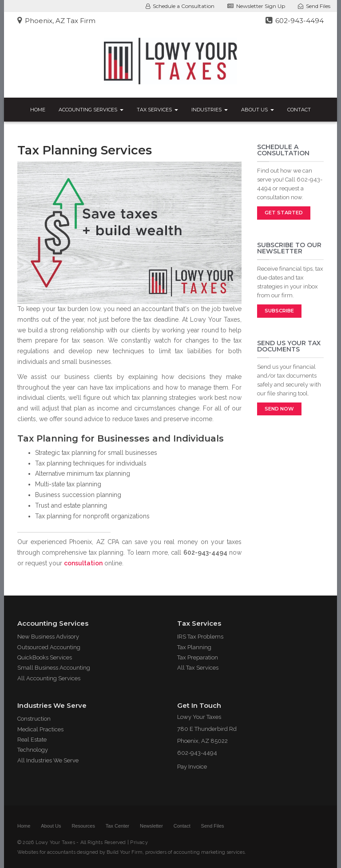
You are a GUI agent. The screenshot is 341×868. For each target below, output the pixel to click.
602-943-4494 (295, 21)
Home (38, 110)
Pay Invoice (192, 767)
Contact (299, 110)
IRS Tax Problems (200, 637)
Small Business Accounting (54, 668)
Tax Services (157, 110)
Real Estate (32, 740)
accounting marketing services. (210, 852)
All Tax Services (198, 668)
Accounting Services (91, 110)
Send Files (314, 6)
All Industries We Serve (48, 760)
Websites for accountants (46, 852)
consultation (83, 563)
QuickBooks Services (45, 657)
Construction (34, 719)
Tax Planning (194, 647)
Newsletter (151, 826)
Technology (33, 750)
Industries (210, 110)
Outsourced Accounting (49, 647)
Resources (83, 826)
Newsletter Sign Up (256, 6)
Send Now (279, 409)
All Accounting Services (49, 678)
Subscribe (279, 311)
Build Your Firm (125, 852)
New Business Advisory (48, 637)
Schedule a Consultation (180, 6)
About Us (258, 110)
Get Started (284, 213)
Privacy (139, 842)
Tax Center (117, 826)
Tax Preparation (198, 657)
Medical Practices (40, 729)
